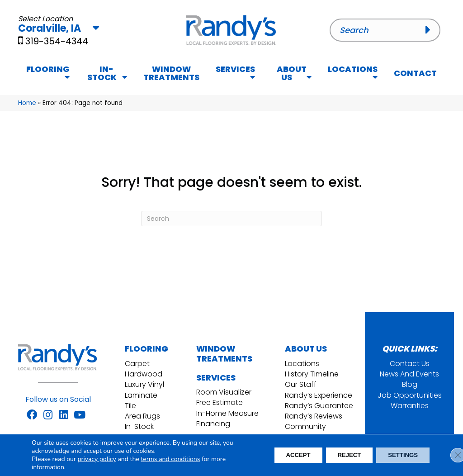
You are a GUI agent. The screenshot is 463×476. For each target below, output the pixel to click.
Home (27, 103)
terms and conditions (171, 459)
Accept (285, 455)
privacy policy (97, 459)
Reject (341, 455)
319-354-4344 (57, 41)
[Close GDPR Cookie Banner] (449, 455)
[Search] (231, 219)
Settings (400, 455)
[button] (431, 30)
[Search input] (385, 30)
